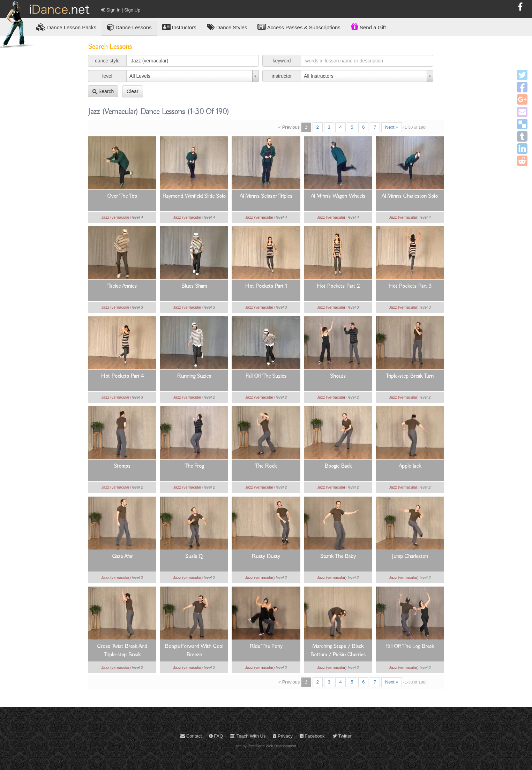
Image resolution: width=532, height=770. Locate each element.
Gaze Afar (122, 557)
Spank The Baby (338, 557)
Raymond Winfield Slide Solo (194, 196)
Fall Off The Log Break (410, 647)
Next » (392, 127)
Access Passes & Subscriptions (299, 27)
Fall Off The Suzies (266, 376)
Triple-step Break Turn (410, 376)
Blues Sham (194, 286)
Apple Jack (410, 466)
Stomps (122, 466)
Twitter (342, 736)
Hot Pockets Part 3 (410, 286)
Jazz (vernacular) (116, 217)
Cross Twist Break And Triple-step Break (122, 651)
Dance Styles (227, 27)
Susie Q (194, 557)
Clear (132, 91)
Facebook (312, 736)
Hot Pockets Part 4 (122, 376)
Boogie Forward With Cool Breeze (194, 651)
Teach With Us (248, 736)
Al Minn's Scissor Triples (266, 196)
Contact (191, 736)
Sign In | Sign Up (121, 10)
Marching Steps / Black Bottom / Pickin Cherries (338, 651)
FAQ (216, 736)
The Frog (194, 466)
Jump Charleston (410, 557)
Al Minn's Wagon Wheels (338, 196)
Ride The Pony (266, 647)
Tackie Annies (122, 286)
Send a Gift (368, 27)
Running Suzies (194, 376)
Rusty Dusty (266, 557)
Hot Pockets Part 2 (338, 286)
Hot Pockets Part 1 (266, 286)
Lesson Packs (66, 27)
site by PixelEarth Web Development (266, 746)
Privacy (283, 736)
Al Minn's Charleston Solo (410, 196)
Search (103, 91)
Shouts (338, 376)
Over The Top (122, 196)
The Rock (266, 466)
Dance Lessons (129, 27)
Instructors (179, 27)
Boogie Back (338, 466)
